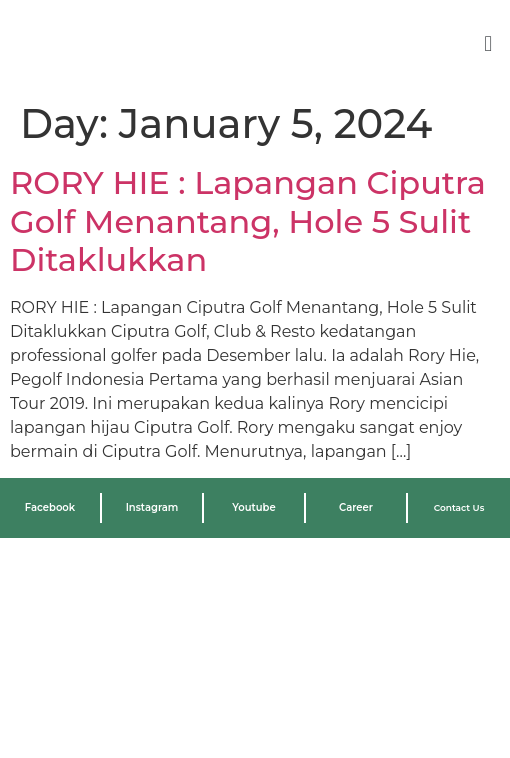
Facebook (50, 507)
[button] (488, 43)
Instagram (152, 507)
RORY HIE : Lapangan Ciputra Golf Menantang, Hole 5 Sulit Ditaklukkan (248, 221)
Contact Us (459, 507)
